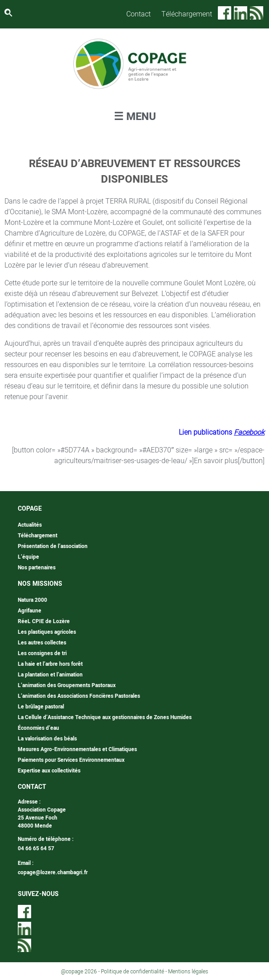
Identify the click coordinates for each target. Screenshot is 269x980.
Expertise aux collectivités (49, 771)
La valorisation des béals (47, 739)
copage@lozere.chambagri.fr (53, 872)
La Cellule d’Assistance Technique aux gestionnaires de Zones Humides (105, 717)
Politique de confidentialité (132, 972)
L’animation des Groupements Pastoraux (67, 685)
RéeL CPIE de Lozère (44, 621)
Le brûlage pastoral (41, 707)
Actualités (30, 525)
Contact (139, 14)
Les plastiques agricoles (47, 632)
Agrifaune (30, 611)
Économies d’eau (38, 728)
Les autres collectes (42, 643)
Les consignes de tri (42, 653)
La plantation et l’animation (50, 675)
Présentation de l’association (53, 546)
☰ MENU (135, 117)
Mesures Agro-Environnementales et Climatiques (77, 749)
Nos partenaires (37, 568)
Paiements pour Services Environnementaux (71, 760)
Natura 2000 (32, 600)
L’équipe (28, 557)
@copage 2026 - (81, 972)
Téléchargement (187, 14)
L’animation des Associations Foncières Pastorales (79, 696)
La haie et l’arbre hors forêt (50, 664)
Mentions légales (188, 972)
